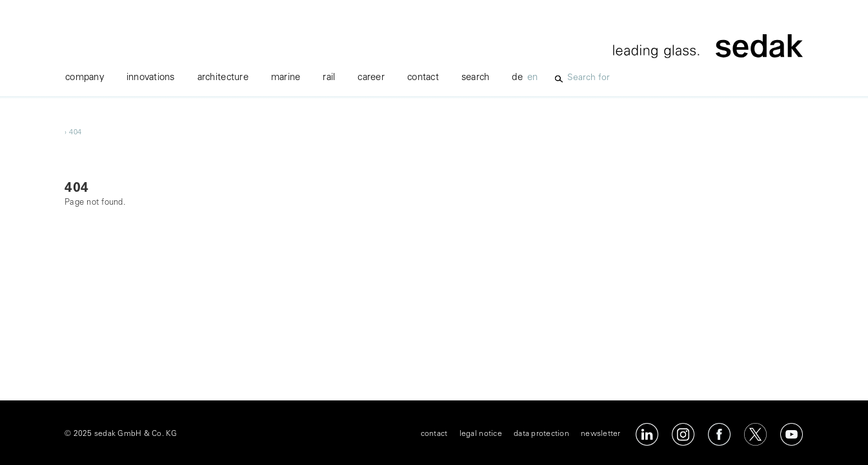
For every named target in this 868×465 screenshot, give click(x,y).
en (533, 78)
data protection (541, 434)
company (85, 78)
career (371, 78)
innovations (151, 78)
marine (286, 78)
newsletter (601, 434)
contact (423, 78)
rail (329, 78)
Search (476, 78)
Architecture (223, 78)
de (517, 78)
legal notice (481, 434)
